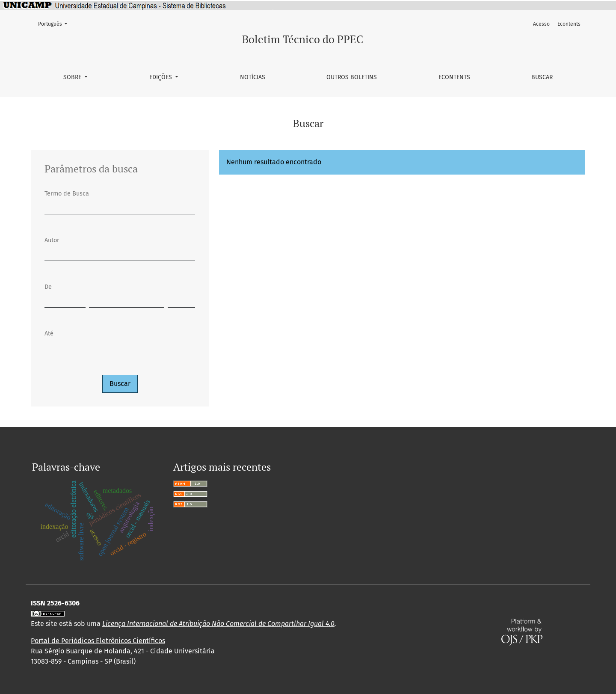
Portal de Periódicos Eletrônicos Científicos (98, 641)
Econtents (454, 77)
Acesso (541, 24)
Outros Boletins (352, 77)
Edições (161, 77)
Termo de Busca (67, 194)
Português (55, 23)
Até (49, 334)
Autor (52, 240)
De (48, 287)
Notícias (253, 77)
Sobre (73, 77)
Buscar (542, 77)
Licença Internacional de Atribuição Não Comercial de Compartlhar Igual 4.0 (218, 624)
